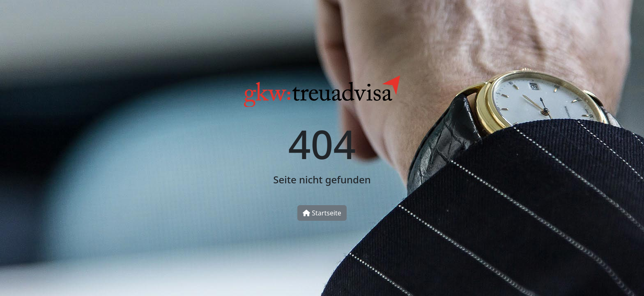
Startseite (322, 213)
